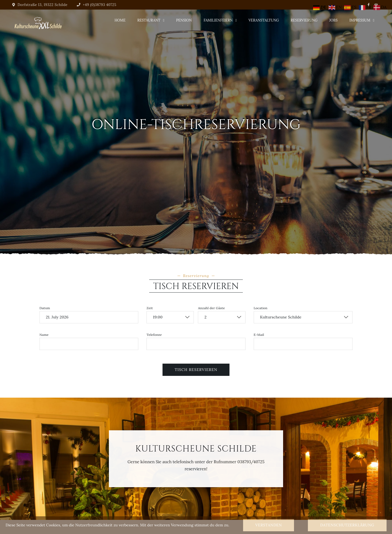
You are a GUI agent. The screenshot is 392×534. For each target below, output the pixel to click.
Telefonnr (154, 335)
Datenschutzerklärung (347, 525)
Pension (184, 20)
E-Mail (259, 335)
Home (120, 20)
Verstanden (269, 525)
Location (261, 308)
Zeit (150, 308)
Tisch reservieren (196, 370)
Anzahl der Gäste (211, 308)
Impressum (360, 20)
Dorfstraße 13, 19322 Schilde (40, 5)
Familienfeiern (218, 20)
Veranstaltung (264, 20)
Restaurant (149, 20)
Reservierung (304, 20)
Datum (45, 308)
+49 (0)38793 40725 (97, 5)
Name (44, 335)
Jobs (333, 20)
